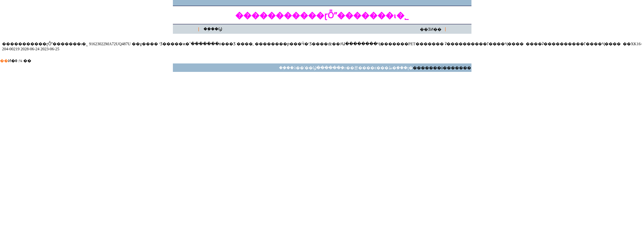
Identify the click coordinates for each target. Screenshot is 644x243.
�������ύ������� (442, 68)
